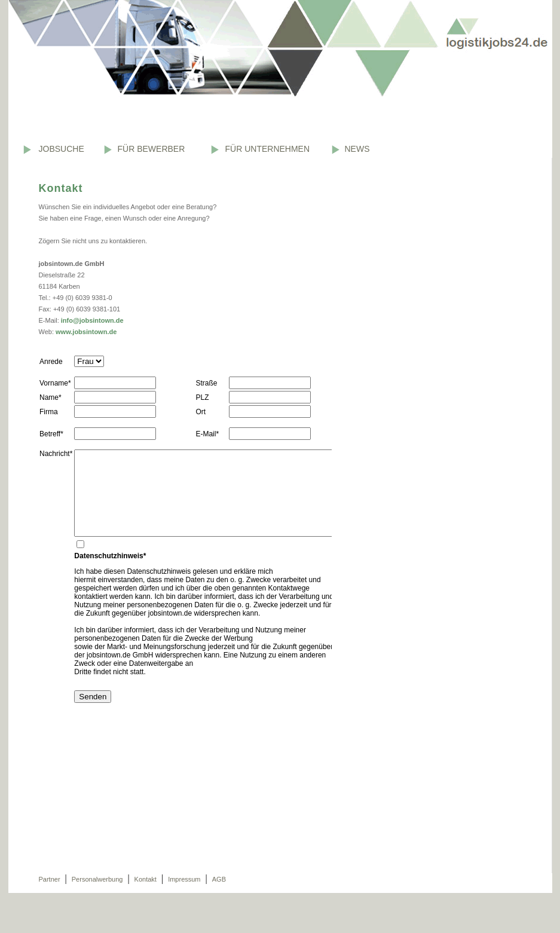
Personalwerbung (97, 879)
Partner (50, 879)
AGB (219, 879)
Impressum (184, 879)
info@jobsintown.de (92, 320)
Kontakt (146, 879)
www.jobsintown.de (86, 332)
